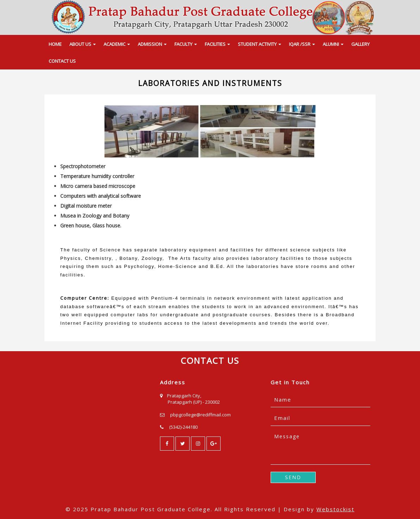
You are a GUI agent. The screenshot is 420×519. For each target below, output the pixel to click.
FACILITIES (217, 44)
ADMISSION (152, 44)
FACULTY (186, 44)
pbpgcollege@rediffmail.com (200, 415)
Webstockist (335, 509)
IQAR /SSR (302, 44)
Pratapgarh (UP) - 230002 (194, 402)
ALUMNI (333, 44)
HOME (55, 44)
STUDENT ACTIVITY (260, 44)
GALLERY (360, 44)
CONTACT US (62, 61)
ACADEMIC (117, 44)
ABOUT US (83, 44)
